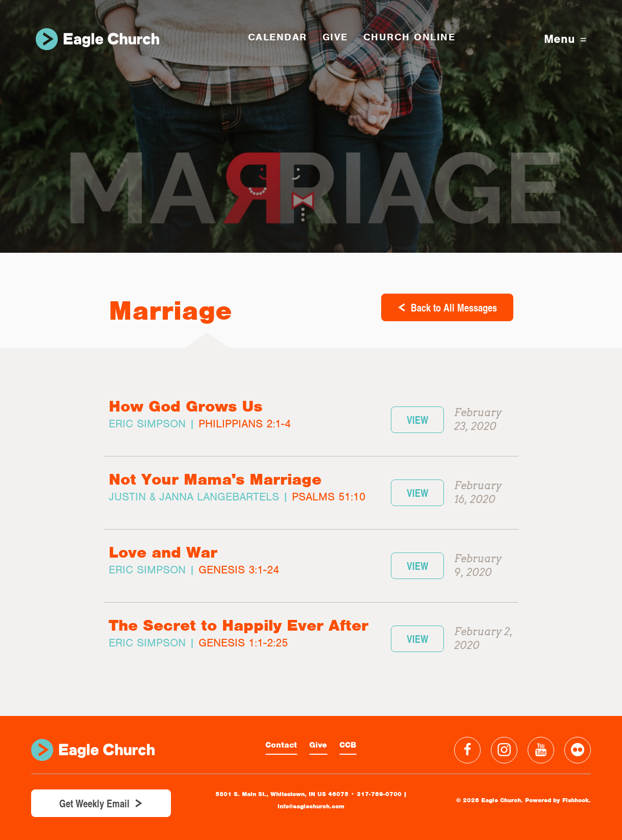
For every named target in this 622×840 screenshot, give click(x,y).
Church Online (409, 37)
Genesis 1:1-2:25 (243, 643)
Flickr (578, 750)
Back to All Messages (454, 307)
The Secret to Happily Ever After (239, 625)
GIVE (335, 37)
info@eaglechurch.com (311, 806)
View (417, 420)
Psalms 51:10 (329, 497)
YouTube (541, 750)
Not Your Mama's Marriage (215, 479)
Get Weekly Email (94, 803)
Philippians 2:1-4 (245, 424)
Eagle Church (97, 39)
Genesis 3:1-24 (239, 570)
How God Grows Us (185, 406)
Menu (565, 39)
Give (318, 745)
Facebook (467, 750)
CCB (348, 745)
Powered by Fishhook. (558, 800)
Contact (281, 745)
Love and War (163, 552)
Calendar (278, 37)
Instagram (504, 750)
